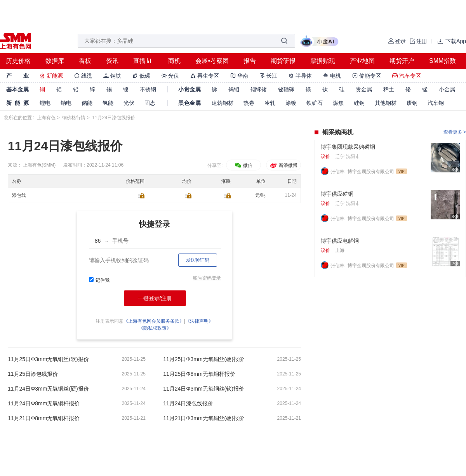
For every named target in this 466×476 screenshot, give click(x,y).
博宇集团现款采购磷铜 (348, 147)
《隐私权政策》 (155, 328)
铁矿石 (315, 103)
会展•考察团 (212, 61)
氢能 (108, 103)
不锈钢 (148, 89)
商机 (174, 61)
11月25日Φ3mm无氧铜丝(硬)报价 (204, 359)
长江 (268, 76)
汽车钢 (436, 103)
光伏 (170, 76)
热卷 (249, 103)
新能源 (51, 76)
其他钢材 (386, 103)
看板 (85, 61)
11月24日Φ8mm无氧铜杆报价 (44, 403)
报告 (250, 61)
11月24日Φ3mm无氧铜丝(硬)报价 (48, 389)
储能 (87, 103)
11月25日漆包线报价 (33, 374)
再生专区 (205, 76)
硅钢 (359, 103)
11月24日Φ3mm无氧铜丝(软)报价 (204, 389)
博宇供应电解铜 (340, 241)
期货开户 (402, 61)
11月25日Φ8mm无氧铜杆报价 (199, 374)
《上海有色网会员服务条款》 (154, 321)
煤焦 (338, 103)
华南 (239, 76)
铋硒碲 (286, 89)
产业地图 (362, 61)
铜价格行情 (74, 118)
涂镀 (291, 103)
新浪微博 (283, 165)
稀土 (389, 89)
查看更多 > (455, 132)
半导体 (300, 76)
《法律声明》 (199, 321)
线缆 (83, 76)
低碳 (141, 76)
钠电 (66, 103)
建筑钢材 (223, 103)
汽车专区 (407, 76)
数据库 (55, 61)
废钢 (412, 103)
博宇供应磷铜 (337, 194)
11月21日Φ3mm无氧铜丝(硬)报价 (204, 418)
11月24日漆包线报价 (188, 403)
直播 (139, 61)
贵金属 (364, 89)
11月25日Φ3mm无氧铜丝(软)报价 (48, 359)
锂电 (45, 103)
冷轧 (270, 103)
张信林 (338, 172)
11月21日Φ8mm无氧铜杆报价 (44, 418)
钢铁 (112, 76)
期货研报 (283, 61)
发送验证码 (198, 260)
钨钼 (234, 89)
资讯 (112, 61)
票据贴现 (323, 61)
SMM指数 (443, 61)
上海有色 (46, 118)
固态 (150, 103)
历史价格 (18, 61)
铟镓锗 (259, 89)
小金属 (447, 89)
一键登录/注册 (155, 298)
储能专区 (367, 76)
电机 (332, 76)
